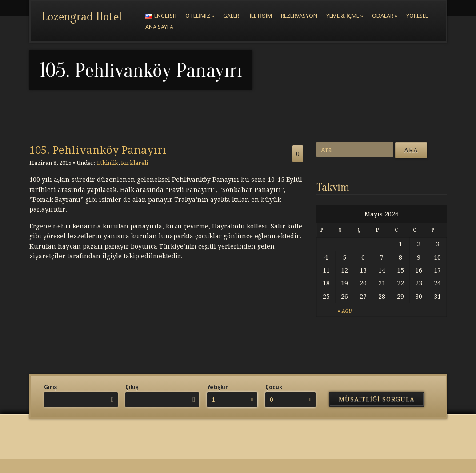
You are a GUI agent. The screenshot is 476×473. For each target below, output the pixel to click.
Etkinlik (108, 163)
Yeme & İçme (345, 16)
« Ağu (345, 311)
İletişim (261, 16)
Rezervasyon (299, 16)
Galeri (232, 16)
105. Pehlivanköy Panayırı (98, 150)
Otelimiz (200, 16)
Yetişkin (218, 387)
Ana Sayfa (159, 27)
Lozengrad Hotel (82, 16)
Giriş (51, 387)
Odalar (385, 16)
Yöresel (417, 16)
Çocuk (274, 387)
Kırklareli (134, 163)
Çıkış (132, 387)
